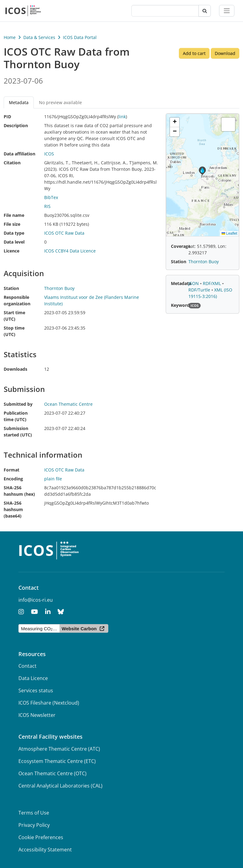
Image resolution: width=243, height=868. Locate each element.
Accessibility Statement (45, 850)
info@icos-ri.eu (36, 600)
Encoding (13, 479)
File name (14, 215)
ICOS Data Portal (80, 37)
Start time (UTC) (14, 316)
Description (16, 125)
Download (225, 53)
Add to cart (194, 53)
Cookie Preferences (41, 837)
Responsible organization (17, 300)
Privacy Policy (34, 825)
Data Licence (33, 678)
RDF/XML (212, 283)
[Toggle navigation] (227, 11)
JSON (194, 283)
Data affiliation (19, 154)
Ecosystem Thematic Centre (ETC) (57, 761)
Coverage (181, 246)
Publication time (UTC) (16, 416)
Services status (36, 690)
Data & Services (39, 37)
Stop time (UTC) (14, 331)
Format (12, 470)
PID (7, 117)
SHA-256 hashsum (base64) (13, 509)
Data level (14, 242)
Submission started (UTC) (18, 432)
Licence (12, 251)
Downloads (15, 369)
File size (12, 224)
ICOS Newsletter (37, 715)
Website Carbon (79, 629)
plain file (53, 479)
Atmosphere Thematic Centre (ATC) (59, 749)
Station (11, 288)
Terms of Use (34, 813)
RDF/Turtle (200, 290)
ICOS (49, 154)
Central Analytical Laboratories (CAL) (60, 786)
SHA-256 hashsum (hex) (19, 491)
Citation (12, 163)
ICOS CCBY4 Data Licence (70, 251)
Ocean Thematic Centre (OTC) (52, 773)
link (122, 117)
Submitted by (18, 404)
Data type (14, 233)
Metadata (19, 102)
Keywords (181, 305)
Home (10, 37)
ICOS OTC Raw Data (64, 233)
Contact (27, 666)
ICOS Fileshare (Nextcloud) (49, 703)
